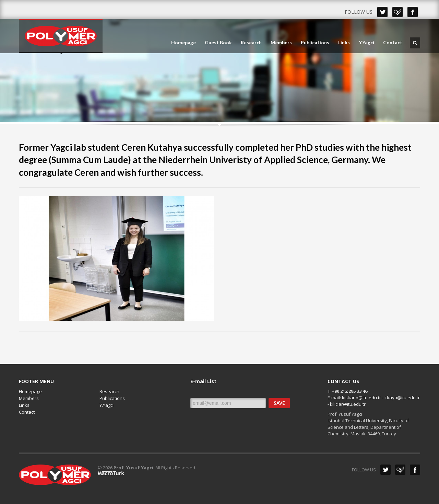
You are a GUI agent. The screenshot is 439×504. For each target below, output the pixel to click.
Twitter (382, 12)
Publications (313, 43)
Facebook (413, 12)
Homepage (183, 43)
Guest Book (218, 43)
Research (251, 43)
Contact (393, 43)
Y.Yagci (366, 43)
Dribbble (398, 12)
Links (344, 43)
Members (279, 43)
